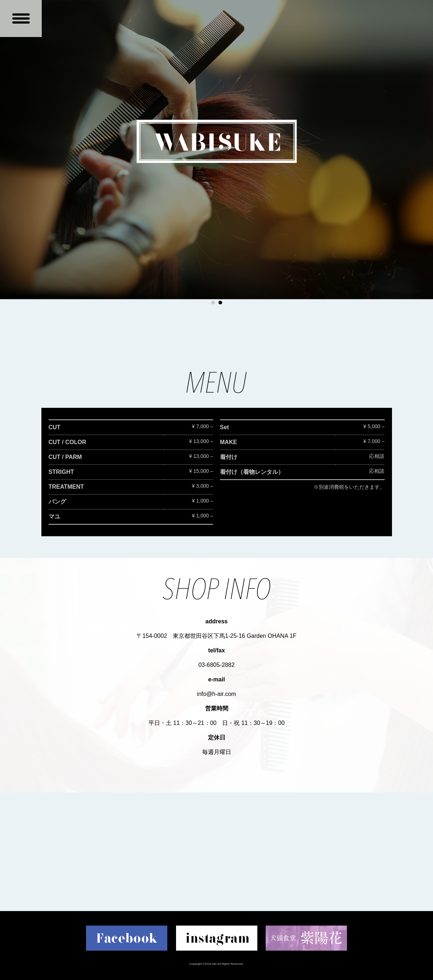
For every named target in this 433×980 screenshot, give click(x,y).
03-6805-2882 (217, 665)
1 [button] (213, 303)
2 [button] (220, 303)
